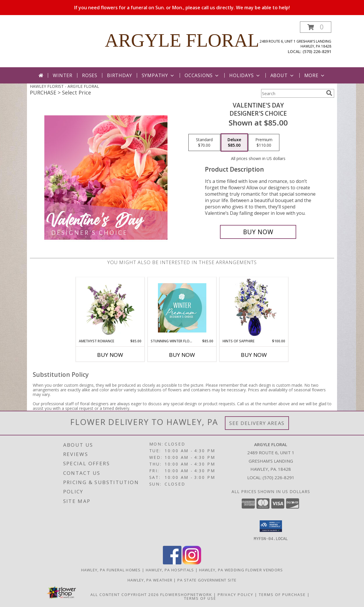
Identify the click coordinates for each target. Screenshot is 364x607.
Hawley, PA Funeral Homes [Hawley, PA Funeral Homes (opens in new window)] (111, 570)
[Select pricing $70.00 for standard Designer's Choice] (204, 143)
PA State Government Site (207, 580)
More (315, 75)
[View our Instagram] (192, 563)
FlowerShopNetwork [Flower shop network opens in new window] (186, 594)
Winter (63, 75)
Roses (90, 75)
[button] (316, 27)
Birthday (119, 75)
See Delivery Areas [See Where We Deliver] (257, 423)
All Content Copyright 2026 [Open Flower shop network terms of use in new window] (125, 594)
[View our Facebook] (172, 563)
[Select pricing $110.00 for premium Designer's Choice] (264, 143)
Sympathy (158, 75)
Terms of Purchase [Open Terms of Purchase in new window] (282, 594)
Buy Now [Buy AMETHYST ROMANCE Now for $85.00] (110, 355)
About (283, 75)
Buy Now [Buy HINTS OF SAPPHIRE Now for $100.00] (254, 355)
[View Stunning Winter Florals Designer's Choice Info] (182, 308)
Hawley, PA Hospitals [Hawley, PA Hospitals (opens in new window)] (170, 570)
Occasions (202, 75)
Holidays (245, 75)
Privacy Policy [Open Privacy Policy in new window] (235, 594)
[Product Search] (292, 93)
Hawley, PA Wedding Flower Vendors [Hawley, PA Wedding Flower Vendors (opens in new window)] (241, 570)
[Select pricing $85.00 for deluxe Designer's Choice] (234, 143)
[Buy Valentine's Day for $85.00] (258, 232)
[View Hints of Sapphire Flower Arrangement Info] (254, 308)
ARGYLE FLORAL (182, 40)
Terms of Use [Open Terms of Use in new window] (200, 598)
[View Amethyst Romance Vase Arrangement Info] (110, 308)
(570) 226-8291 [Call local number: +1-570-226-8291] (317, 51)
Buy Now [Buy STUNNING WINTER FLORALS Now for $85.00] (182, 355)
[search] (329, 93)
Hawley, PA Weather (150, 580)
